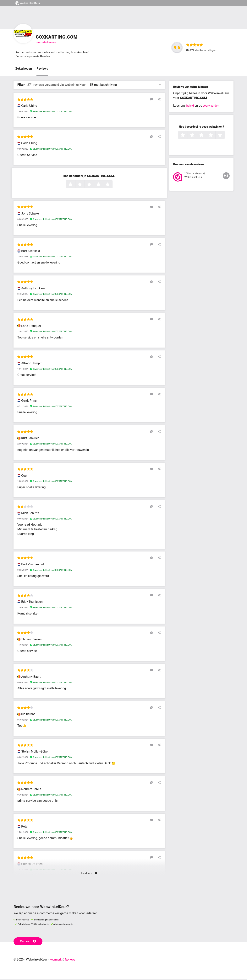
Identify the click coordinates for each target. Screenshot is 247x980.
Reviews (42, 69)
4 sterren (103, 185)
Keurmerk (56, 960)
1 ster (75, 185)
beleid (190, 107)
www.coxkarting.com (46, 42)
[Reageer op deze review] (153, 100)
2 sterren (84, 185)
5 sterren (112, 185)
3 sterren (93, 185)
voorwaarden (212, 107)
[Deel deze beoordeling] (159, 100)
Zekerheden (24, 69)
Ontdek (29, 942)
